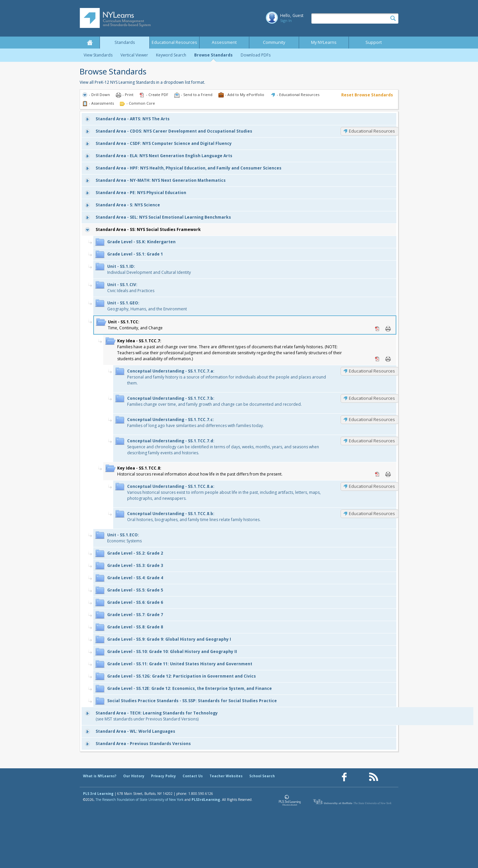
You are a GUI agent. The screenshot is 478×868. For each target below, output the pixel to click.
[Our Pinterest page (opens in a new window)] (359, 777)
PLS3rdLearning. (206, 800)
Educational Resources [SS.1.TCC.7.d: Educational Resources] (372, 441)
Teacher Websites (226, 776)
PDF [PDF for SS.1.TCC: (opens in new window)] (377, 329)
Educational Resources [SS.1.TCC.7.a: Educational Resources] (372, 371)
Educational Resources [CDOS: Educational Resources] (372, 131)
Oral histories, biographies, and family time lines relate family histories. (194, 517)
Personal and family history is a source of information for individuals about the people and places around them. (227, 377)
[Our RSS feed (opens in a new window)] (373, 777)
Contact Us (193, 776)
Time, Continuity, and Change (135, 325)
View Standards (98, 55)
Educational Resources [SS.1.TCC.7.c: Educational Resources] (372, 419)
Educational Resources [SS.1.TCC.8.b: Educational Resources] (372, 513)
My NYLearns (324, 42)
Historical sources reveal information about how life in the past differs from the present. (200, 471)
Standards (125, 42)
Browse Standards (213, 55)
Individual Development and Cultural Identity (149, 269)
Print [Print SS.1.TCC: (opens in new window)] (388, 329)
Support (374, 42)
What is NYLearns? (100, 776)
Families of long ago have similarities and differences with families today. (196, 423)
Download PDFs (256, 55)
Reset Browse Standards (367, 95)
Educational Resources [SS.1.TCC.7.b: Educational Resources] (372, 398)
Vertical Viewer (134, 55)
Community (274, 42)
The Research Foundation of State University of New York (140, 800)
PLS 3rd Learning (98, 794)
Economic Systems (124, 538)
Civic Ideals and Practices (131, 288)
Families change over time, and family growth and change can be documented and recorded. (214, 401)
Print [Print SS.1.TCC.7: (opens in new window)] (388, 359)
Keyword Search (171, 55)
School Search (262, 776)
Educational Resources (174, 42)
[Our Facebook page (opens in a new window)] (344, 777)
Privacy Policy (163, 776)
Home (90, 43)
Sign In (286, 20)
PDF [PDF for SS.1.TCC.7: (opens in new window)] (377, 359)
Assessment (224, 42)
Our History (134, 776)
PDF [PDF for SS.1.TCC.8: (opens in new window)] (377, 474)
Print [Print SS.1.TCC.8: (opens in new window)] (388, 474)
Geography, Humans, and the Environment (147, 306)
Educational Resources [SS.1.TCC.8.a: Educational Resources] (372, 486)
